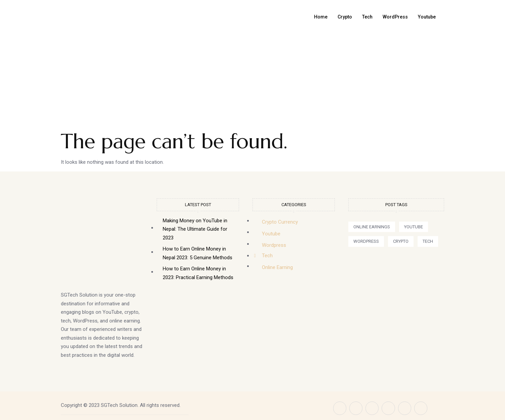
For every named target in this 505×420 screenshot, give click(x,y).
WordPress (393, 16)
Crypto (340, 16)
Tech (364, 16)
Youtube (426, 16)
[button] (372, 227)
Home (315, 16)
